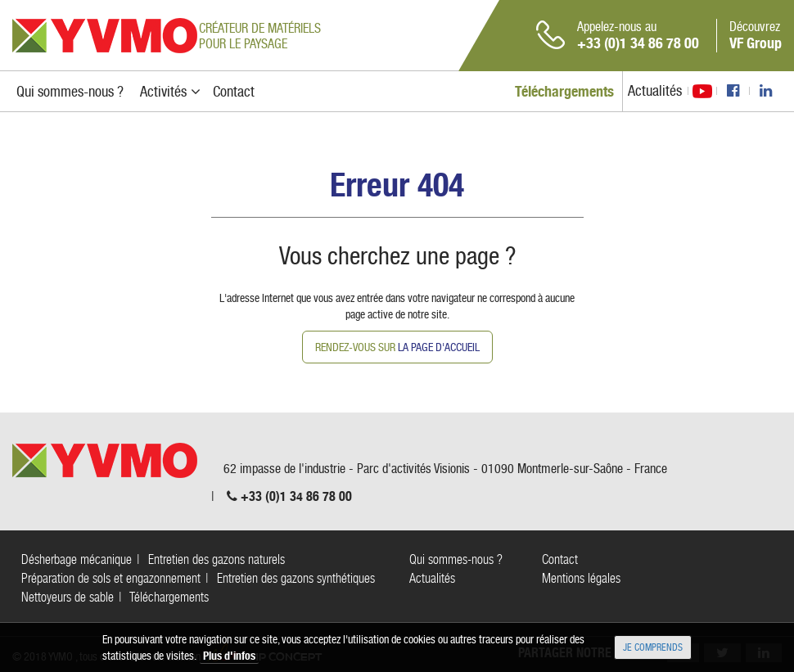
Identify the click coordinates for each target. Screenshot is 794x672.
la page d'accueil (439, 347)
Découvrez (756, 35)
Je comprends (653, 647)
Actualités (655, 90)
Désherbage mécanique (77, 559)
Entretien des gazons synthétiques (296, 578)
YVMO (105, 36)
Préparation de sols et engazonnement (111, 578)
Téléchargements (169, 597)
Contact (560, 559)
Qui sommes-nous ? (456, 559)
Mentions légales (581, 578)
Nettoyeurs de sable (68, 597)
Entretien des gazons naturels (217, 559)
